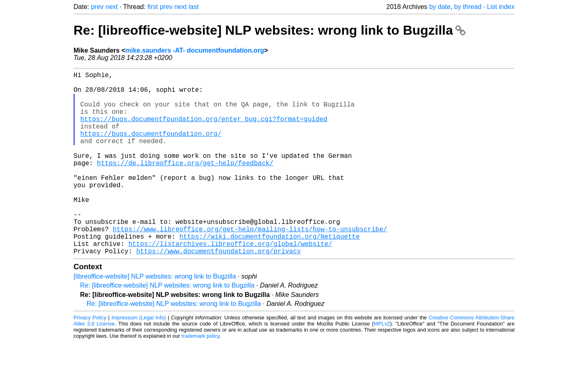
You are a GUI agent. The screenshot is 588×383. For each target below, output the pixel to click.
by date (440, 7)
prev (97, 7)
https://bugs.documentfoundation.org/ (151, 148)
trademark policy (201, 377)
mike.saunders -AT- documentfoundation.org (195, 50)
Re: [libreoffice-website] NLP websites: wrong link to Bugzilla (269, 30)
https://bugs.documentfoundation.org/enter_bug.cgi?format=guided (204, 130)
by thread (468, 7)
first (153, 7)
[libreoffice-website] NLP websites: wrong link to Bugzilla (155, 317)
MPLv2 (382, 364)
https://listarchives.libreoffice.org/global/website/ (230, 283)
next (111, 7)
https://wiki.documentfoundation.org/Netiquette (269, 274)
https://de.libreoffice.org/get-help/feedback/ (185, 184)
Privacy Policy (90, 358)
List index (501, 7)
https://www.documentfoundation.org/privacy (219, 292)
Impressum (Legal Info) (139, 358)
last (194, 7)
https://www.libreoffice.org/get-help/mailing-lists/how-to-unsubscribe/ (250, 265)
